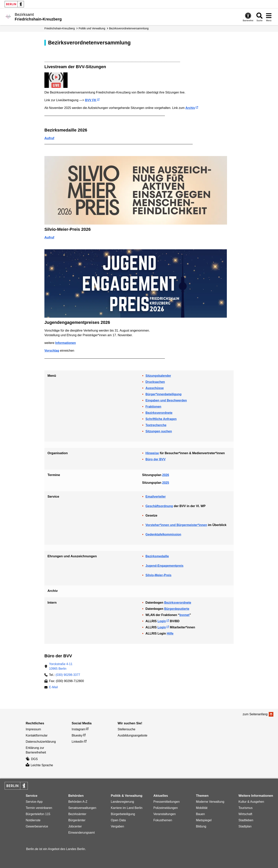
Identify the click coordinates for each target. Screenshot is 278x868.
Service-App (34, 802)
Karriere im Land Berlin (127, 808)
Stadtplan (245, 826)
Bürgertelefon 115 (38, 814)
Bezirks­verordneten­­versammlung (129, 28)
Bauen (200, 814)
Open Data (118, 820)
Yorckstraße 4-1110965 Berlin (61, 666)
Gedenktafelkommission (163, 534)
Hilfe (170, 633)
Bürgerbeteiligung (123, 814)
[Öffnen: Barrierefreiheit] (248, 17)
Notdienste (33, 820)
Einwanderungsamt (82, 833)
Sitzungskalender (158, 376)
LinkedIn (78, 742)
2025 (166, 483)
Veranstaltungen (164, 814)
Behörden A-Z (78, 802)
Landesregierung (122, 802)
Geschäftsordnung (159, 506)
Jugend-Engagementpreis (164, 566)
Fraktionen (153, 407)
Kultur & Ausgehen (251, 802)
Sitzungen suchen (159, 431)
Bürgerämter (77, 820)
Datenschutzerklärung (41, 742)
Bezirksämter (77, 814)
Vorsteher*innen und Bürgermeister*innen (176, 525)
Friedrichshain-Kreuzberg (60, 28)
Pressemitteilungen (166, 802)
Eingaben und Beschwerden (166, 400)
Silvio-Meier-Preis (158, 575)
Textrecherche (156, 425)
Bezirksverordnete (159, 413)
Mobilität (202, 808)
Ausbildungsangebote (132, 735)
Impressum (33, 729)
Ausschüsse (155, 388)
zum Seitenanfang (255, 714)
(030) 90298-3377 (68, 675)
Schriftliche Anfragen (161, 419)
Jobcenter (75, 826)
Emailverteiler (156, 497)
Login (162, 621)
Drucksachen (155, 382)
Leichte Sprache (39, 765)
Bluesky (77, 735)
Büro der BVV (156, 459)
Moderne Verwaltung (210, 802)
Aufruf (49, 138)
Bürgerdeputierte (177, 609)
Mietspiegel (204, 820)
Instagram (78, 729)
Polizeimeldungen (165, 808)
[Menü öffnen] (269, 17)
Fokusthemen (163, 820)
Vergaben (117, 826)
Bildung (201, 826)
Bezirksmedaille (157, 556)
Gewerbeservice (37, 826)
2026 (166, 475)
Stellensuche (126, 729)
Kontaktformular (37, 735)
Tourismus (245, 808)
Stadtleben (246, 820)
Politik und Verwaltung (92, 28)
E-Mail (53, 688)
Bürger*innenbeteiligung (164, 394)
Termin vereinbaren (39, 808)
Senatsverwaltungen (82, 808)
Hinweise (152, 453)
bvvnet (185, 615)
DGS (32, 759)
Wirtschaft (245, 814)
